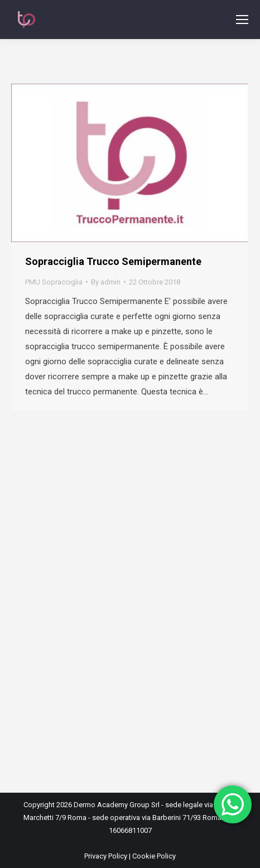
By (106, 282)
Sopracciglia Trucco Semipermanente (113, 261)
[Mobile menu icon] (242, 20)
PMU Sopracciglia (54, 282)
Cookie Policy (154, 856)
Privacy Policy (106, 856)
